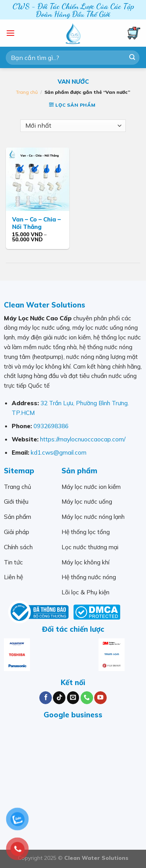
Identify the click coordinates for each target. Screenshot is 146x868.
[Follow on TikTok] (59, 698)
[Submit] (132, 57)
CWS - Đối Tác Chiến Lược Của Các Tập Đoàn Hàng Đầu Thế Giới (73, 10)
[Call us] (87, 698)
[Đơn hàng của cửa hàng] (73, 126)
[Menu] (11, 33)
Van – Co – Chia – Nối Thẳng (36, 223)
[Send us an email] (73, 698)
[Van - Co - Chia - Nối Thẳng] (38, 179)
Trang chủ (27, 92)
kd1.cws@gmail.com (59, 452)
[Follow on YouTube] (100, 698)
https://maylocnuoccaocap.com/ (83, 439)
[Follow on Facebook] (46, 698)
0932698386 (51, 426)
